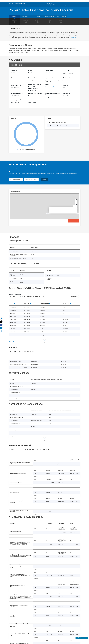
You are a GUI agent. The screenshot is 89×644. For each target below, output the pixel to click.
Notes (13, 105)
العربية (62, 5)
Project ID (14, 71)
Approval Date (49, 78)
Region (47, 85)
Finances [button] (38, 22)
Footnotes (11, 341)
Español (53, 5)
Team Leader (49, 71)
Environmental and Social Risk (52, 94)
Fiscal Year (66, 85)
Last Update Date (33, 100)
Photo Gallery (61, 16)
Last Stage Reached (17, 100)
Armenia (13, 80)
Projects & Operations (20, 4)
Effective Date (67, 78)
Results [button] (61, 22)
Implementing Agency (34, 85)
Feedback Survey (82, 638)
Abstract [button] (14, 22)
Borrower (66, 71)
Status (30, 71)
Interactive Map (74, 221)
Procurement (26, 16)
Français (58, 5)
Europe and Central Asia (51, 87)
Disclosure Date (33, 78)
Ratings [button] (49, 22)
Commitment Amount (17, 93)
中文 (71, 5)
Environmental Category (35, 93)
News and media (50, 16)
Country (13, 78)
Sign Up (44, 179)
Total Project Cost (17, 85)
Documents (38, 16)
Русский (66, 5)
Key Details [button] (26, 22)
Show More (74, 38)
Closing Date (66, 93)
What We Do (12, 4)
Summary (14, 16)
